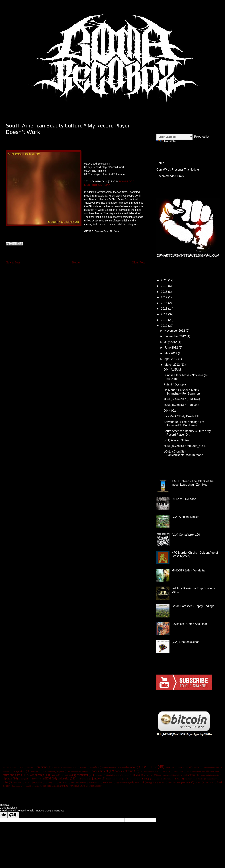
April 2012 (171, 359)
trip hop (64, 786)
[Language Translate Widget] (174, 137)
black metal (118, 767)
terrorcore (209, 782)
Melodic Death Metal (162, 779)
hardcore (191, 775)
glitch (136, 775)
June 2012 (172, 348)
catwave (196, 767)
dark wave (144, 771)
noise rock (17, 782)
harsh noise (215, 775)
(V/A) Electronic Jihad (185, 642)
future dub (116, 775)
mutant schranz (213, 779)
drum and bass (12, 775)
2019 (165, 286)
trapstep (53, 786)
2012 (165, 326)
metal (177, 779)
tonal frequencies (33, 786)
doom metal (192, 771)
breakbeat (131, 767)
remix (161, 782)
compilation (19, 771)
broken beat (183, 767)
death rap (167, 771)
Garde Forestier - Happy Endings (193, 606)
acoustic (30, 767)
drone (203, 771)
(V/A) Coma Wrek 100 (186, 535)
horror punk (23, 779)
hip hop (7, 778)
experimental (80, 775)
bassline (83, 767)
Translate (166, 141)
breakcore (149, 767)
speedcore (185, 782)
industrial (63, 778)
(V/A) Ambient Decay (185, 517)
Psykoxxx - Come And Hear (189, 624)
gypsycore (149, 775)
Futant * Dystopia (175, 384)
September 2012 (176, 336)
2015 (165, 309)
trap (45, 786)
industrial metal (82, 779)
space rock (172, 782)
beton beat (94, 767)
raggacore (120, 782)
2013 (165, 320)
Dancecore (72, 771)
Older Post (138, 262)
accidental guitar (10, 767)
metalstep (200, 779)
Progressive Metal (92, 782)
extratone (98, 775)
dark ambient (100, 771)
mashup (146, 779)
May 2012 (171, 353)
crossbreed (34, 771)
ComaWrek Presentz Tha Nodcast (178, 170)
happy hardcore (164, 775)
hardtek (204, 775)
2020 (165, 280)
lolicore (135, 779)
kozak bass (111, 779)
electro (54, 775)
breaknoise (170, 767)
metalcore (189, 779)
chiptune (206, 767)
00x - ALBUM (172, 370)
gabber (127, 775)
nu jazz (28, 782)
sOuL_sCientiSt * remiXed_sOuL (185, 446)
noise (5, 782)
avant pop (72, 767)
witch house (94, 786)
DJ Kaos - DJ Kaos (184, 499)
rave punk (140, 782)
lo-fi (127, 779)
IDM (48, 778)
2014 (165, 314)
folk (107, 775)
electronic (65, 775)
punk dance (107, 782)
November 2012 (175, 331)
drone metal (214, 771)
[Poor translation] (13, 815)
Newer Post (13, 262)
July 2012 (171, 342)
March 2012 (172, 365)
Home (76, 262)
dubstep (39, 775)
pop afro (39, 782)
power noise (76, 782)
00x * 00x (170, 411)
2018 (165, 292)
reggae (152, 782)
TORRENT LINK (101, 185)
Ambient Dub (59, 767)
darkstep (156, 771)
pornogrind (51, 782)
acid (22, 767)
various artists (79, 786)
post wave (63, 782)
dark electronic (124, 771)
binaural (107, 767)
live (120, 779)
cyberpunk (59, 771)
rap (129, 782)
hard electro (178, 775)
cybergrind (46, 771)
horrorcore (37, 779)
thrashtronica (17, 786)
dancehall (84, 771)
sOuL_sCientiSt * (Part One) (182, 405)
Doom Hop (179, 771)
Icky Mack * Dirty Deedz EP (181, 416)
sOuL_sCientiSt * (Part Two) (182, 399)
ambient (42, 767)
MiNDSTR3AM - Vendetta (188, 570)
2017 (165, 297)
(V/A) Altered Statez (176, 440)
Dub (29, 775)
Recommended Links (170, 176)
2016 (165, 303)
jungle (96, 778)
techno (198, 782)
